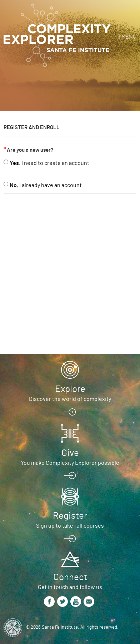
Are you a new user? (30, 150)
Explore (70, 389)
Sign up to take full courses (70, 526)
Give (70, 453)
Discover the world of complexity (70, 399)
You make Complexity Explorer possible (70, 463)
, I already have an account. (46, 185)
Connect (70, 577)
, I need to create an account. (50, 163)
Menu (129, 37)
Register (70, 516)
